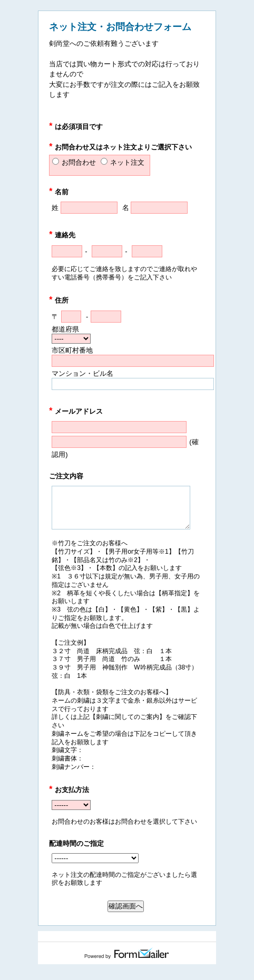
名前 (59, 192)
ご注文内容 (66, 476)
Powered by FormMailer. (127, 953)
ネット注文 (127, 162)
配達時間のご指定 (76, 843)
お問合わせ (79, 162)
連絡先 (62, 235)
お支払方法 (69, 790)
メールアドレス (76, 411)
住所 (59, 300)
